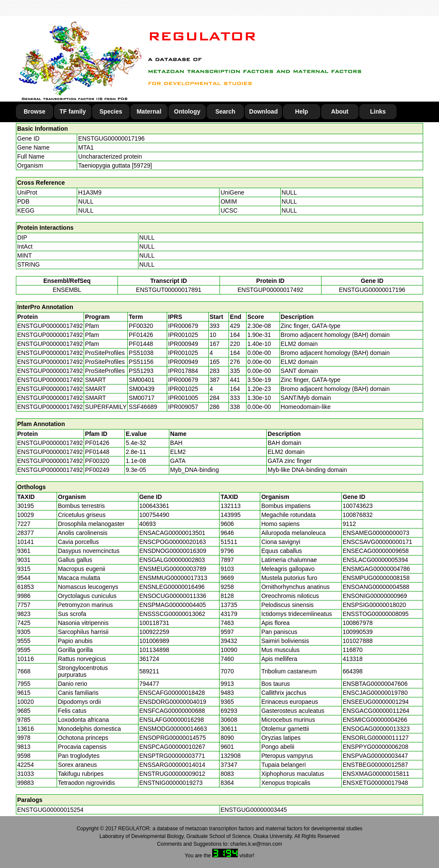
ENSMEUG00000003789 (173, 569)
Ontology (187, 111)
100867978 (358, 623)
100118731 (154, 623)
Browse (35, 111)
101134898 (154, 650)
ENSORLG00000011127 (376, 738)
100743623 (358, 506)
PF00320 (97, 461)
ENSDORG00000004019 (173, 702)
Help (301, 111)
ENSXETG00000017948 (375, 783)
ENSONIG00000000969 (375, 596)
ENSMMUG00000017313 (173, 578)
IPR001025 (183, 335)
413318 (353, 659)
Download (263, 111)
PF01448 (97, 452)
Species (111, 111)
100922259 (154, 632)
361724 (149, 659)
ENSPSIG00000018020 (374, 605)
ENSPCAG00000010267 (172, 747)
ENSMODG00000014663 (173, 729)
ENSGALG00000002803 (172, 560)
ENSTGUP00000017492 (270, 290)
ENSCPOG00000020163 (173, 542)
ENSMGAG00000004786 (376, 569)
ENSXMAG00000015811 (376, 774)
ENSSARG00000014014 (172, 765)
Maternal (149, 111)
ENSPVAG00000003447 (375, 756)
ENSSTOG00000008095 (376, 614)
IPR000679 (183, 326)
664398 (353, 671)
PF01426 (97, 443)
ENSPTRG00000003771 (172, 756)
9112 (349, 524)
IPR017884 (183, 371)
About (340, 111)
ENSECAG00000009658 (376, 551)
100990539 (358, 632)
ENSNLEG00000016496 (172, 587)
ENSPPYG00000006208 (375, 747)
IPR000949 (183, 344)
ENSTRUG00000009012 (172, 774)
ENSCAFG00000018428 (172, 693)
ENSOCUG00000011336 (173, 596)
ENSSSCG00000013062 (172, 614)
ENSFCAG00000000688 (172, 711)
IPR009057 (183, 407)
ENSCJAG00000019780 (375, 693)
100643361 (154, 506)
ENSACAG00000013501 (172, 533)
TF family (73, 111)
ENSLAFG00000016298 (172, 720)
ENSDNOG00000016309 (173, 551)
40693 (148, 524)
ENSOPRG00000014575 (173, 738)
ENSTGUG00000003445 (254, 810)
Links (378, 111)
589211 (149, 671)
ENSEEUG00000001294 (376, 702)
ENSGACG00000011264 (376, 711)
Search (225, 111)
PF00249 (97, 470)
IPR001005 (183, 398)
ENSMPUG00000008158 (376, 578)
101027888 (358, 641)
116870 (353, 650)
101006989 (154, 641)
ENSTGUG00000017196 (111, 138)
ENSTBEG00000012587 (375, 765)
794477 (149, 684)
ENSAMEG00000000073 (376, 533)
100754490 (154, 515)
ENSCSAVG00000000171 (377, 542)
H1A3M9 (90, 192)
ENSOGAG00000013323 (376, 729)
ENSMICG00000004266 (375, 720)
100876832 (358, 515)
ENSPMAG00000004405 (173, 605)
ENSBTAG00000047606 (375, 684)
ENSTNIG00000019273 (171, 783)
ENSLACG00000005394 (375, 560)
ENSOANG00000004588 (376, 587)
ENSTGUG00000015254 (50, 810)
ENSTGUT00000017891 (169, 290)
